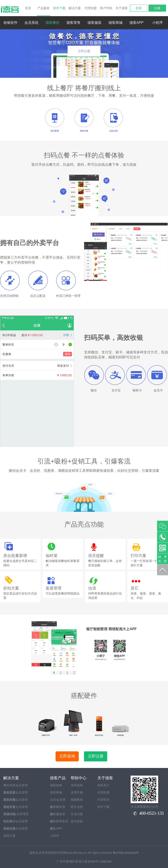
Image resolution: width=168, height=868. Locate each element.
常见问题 (77, 814)
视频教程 (77, 800)
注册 (157, 8)
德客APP (136, 23)
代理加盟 (91, 8)
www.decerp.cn (76, 853)
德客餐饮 (52, 23)
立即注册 (84, 51)
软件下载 (59, 8)
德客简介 (103, 785)
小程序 (157, 23)
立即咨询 (67, 756)
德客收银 (56, 785)
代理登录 (103, 800)
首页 (28, 8)
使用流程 (77, 785)
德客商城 (115, 23)
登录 (139, 8)
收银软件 (10, 23)
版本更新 (77, 821)
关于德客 (122, 8)
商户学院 (106, 8)
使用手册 (77, 792)
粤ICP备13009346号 (126, 853)
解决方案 (75, 8)
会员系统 (31, 23)
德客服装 (94, 23)
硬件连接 (77, 807)
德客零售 (73, 23)
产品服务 (44, 11)
